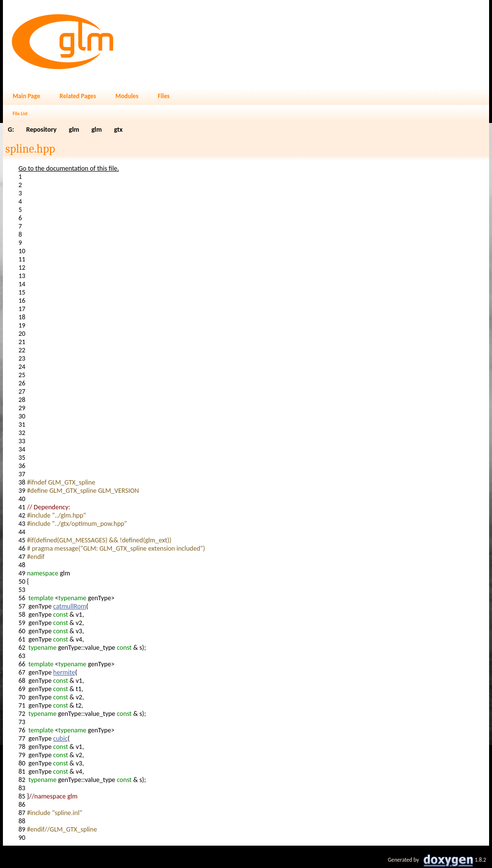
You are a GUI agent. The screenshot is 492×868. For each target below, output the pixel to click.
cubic (60, 738)
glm (74, 130)
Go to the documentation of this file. (69, 168)
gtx (118, 130)
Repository (42, 130)
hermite (64, 672)
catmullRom (70, 606)
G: (11, 130)
